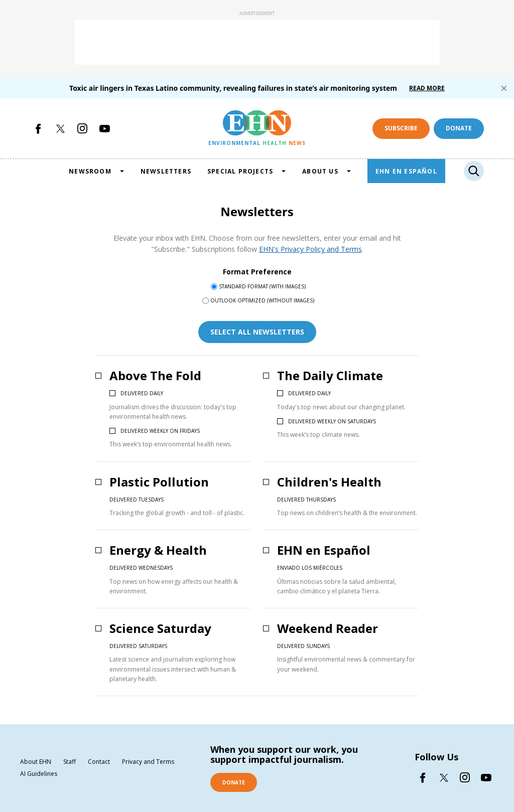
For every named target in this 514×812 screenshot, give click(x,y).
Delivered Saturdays (138, 646)
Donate (459, 128)
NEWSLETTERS (166, 171)
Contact (99, 762)
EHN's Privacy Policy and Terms (310, 249)
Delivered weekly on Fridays (160, 431)
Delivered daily (142, 393)
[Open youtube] (104, 128)
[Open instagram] (82, 128)
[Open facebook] (38, 128)
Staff (70, 762)
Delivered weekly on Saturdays (332, 421)
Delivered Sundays (303, 646)
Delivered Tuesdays (137, 500)
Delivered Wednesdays (141, 568)
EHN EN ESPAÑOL (406, 171)
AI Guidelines (39, 774)
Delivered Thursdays (306, 500)
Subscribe (401, 128)
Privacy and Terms (148, 762)
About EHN (36, 762)
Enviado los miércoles (310, 568)
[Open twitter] (60, 128)
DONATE (234, 782)
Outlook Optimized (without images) (262, 300)
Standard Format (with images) (262, 286)
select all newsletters (257, 332)
